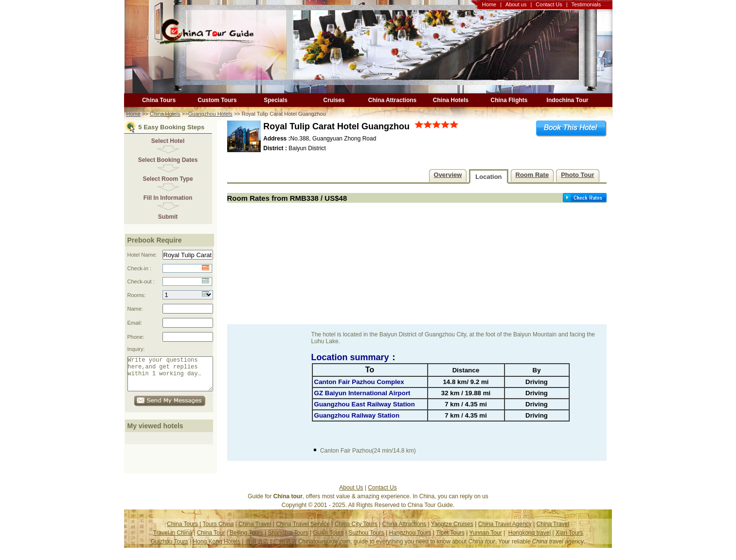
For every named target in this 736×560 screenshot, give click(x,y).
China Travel (255, 531)
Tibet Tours (450, 540)
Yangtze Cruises (452, 531)
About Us (351, 495)
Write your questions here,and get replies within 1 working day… (174, 377)
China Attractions (393, 100)
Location (488, 177)
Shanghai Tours (288, 540)
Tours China (218, 531)
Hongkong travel (530, 540)
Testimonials (586, 4)
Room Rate (532, 175)
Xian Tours (569, 540)
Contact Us (549, 4)
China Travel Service (303, 531)
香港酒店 (257, 549)
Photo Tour (577, 175)
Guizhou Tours (170, 549)
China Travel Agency (505, 531)
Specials (276, 100)
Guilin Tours (329, 540)
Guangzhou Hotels (210, 114)
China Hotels (451, 100)
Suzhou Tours (366, 540)
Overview (448, 175)
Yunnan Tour (485, 540)
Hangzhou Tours (410, 540)
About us (516, 4)
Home (489, 4)
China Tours (159, 100)
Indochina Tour (568, 100)
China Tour (211, 540)
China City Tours (356, 531)
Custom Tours (217, 100)
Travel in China (173, 540)
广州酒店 (285, 549)
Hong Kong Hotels (217, 549)
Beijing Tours (246, 540)
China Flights (509, 100)
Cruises (334, 100)
